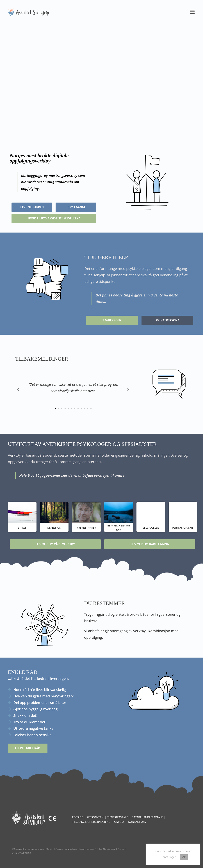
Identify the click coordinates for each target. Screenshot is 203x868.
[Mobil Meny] (192, 12)
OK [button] (184, 857)
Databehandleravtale (147, 817)
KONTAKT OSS (137, 822)
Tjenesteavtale (118, 817)
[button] (55, 409)
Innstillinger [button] (169, 857)
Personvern (95, 817)
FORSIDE (77, 817)
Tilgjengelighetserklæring (91, 822)
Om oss (119, 822)
